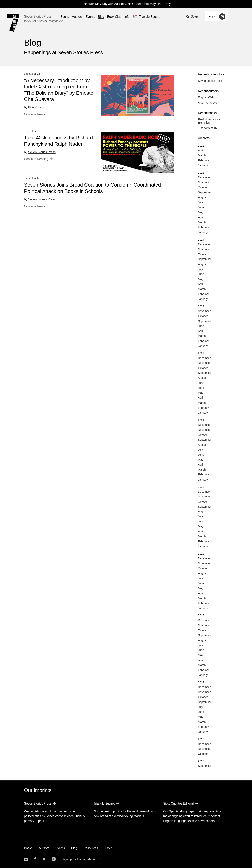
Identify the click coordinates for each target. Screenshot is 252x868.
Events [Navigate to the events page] (90, 17)
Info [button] (127, 17)
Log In (212, 16)
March (202, 155)
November (204, 182)
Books (28, 848)
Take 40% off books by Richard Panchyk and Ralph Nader (58, 141)
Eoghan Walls (206, 97)
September (205, 192)
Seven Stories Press (38, 16)
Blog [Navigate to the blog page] (101, 17)
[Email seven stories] (26, 859)
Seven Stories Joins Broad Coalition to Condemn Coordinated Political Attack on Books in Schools (92, 188)
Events (60, 848)
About (108, 848)
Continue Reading (36, 114)
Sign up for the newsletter (79, 859)
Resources (91, 848)
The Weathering (208, 128)
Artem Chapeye (208, 103)
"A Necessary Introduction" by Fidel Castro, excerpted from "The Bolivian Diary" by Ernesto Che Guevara (59, 90)
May (201, 212)
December (204, 177)
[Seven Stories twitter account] (44, 859)
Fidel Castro (36, 107)
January (203, 165)
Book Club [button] (114, 17)
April (201, 150)
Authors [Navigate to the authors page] (77, 17)
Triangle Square (104, 804)
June (201, 207)
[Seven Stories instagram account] (54, 859)
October (203, 187)
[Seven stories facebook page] (35, 859)
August (202, 197)
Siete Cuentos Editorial (179, 804)
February (203, 160)
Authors (44, 848)
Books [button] (65, 17)
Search (196, 16)
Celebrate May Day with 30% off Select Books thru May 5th (121, 4)
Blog (74, 848)
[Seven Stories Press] (13, 23)
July (200, 202)
